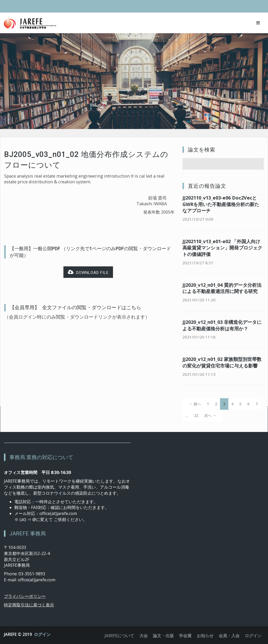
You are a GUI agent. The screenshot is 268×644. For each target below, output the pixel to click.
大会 (144, 636)
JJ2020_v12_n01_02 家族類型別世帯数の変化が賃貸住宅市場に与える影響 (222, 362)
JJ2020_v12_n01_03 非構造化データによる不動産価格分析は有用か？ (222, 325)
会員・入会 (229, 636)
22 (196, 415)
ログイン (42, 634)
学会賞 (185, 636)
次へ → (210, 415)
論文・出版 (163, 636)
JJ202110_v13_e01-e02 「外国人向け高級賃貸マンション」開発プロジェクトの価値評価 (222, 248)
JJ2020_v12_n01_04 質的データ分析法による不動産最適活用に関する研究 (222, 288)
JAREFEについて (119, 636)
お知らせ (205, 636)
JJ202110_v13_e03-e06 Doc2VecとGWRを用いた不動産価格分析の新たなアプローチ (221, 204)
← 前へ (195, 404)
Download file (88, 272)
